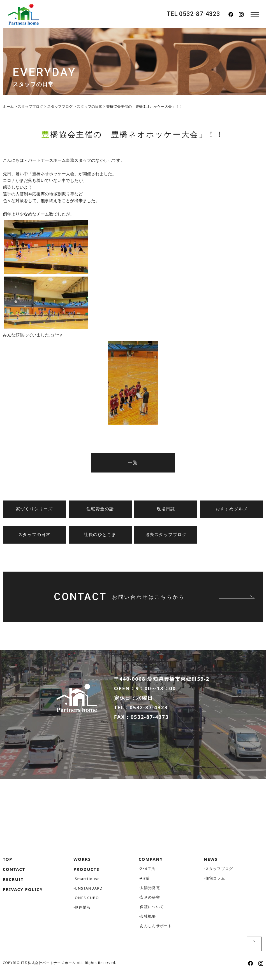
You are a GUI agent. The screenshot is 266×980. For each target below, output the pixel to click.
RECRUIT (13, 885)
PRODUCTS (86, 874)
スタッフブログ (219, 874)
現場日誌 (166, 509)
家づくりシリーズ (34, 509)
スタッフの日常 (34, 535)
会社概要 (148, 921)
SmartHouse (87, 884)
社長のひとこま (100, 535)
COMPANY (151, 864)
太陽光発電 (150, 893)
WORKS (82, 864)
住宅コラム (215, 883)
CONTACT (14, 874)
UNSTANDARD (89, 894)
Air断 (145, 883)
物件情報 (83, 913)
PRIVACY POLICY (23, 895)
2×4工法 (148, 874)
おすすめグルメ (232, 509)
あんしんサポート (156, 931)
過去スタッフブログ (166, 535)
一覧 (133, 463)
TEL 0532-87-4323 (193, 14)
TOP (8, 864)
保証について (152, 912)
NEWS (211, 864)
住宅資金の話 (100, 509)
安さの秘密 (150, 902)
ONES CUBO (87, 903)
